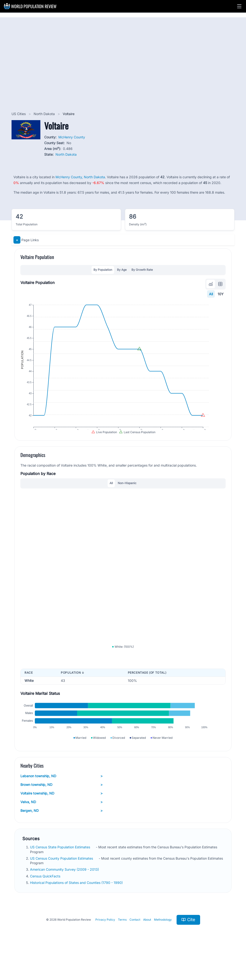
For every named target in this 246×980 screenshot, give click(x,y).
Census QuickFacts (46, 901)
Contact (135, 944)
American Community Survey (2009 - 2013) (65, 894)
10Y (221, 294)
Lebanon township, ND (61, 801)
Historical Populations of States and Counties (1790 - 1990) (77, 907)
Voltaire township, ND (61, 818)
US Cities (19, 114)
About (147, 944)
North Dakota (45, 114)
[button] (239, 6)
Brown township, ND (61, 809)
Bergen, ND (61, 835)
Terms (122, 944)
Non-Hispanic (127, 495)
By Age (122, 270)
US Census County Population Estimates (62, 883)
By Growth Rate (142, 270)
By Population (103, 270)
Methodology (163, 944)
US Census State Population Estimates (61, 872)
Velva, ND (61, 826)
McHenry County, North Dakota (80, 177)
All (211, 294)
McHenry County (72, 137)
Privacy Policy (105, 944)
